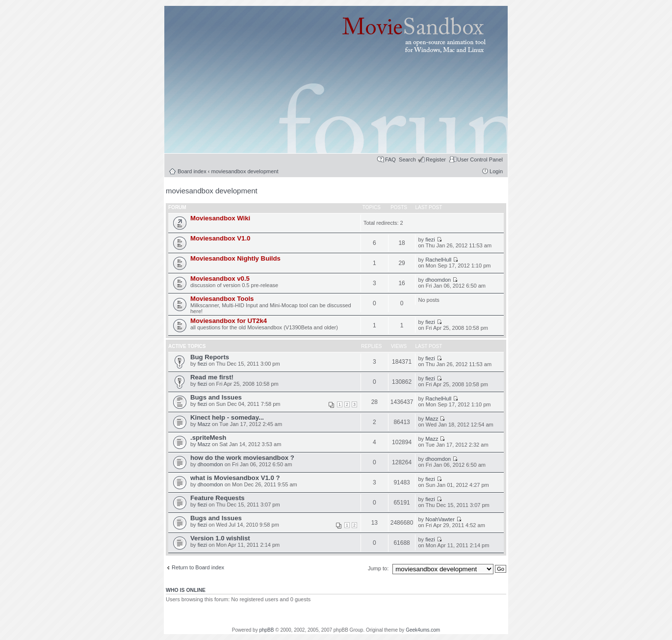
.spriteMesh (208, 438)
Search (407, 160)
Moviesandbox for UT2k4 (229, 321)
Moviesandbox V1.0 (220, 238)
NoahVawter (440, 519)
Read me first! (212, 377)
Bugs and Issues (216, 397)
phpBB (266, 630)
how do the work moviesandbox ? (242, 458)
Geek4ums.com (423, 630)
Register (436, 160)
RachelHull (438, 260)
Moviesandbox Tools (222, 299)
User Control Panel (480, 160)
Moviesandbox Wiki (220, 218)
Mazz (204, 424)
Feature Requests (218, 498)
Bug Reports (210, 357)
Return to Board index (198, 567)
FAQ (390, 160)
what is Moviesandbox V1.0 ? (235, 478)
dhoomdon (438, 280)
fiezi (430, 240)
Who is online (186, 590)
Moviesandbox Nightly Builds (235, 258)
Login (496, 171)
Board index (192, 171)
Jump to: (379, 568)
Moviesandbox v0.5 (220, 279)
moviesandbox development (245, 171)
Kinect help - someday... (227, 417)
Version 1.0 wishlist (220, 538)
